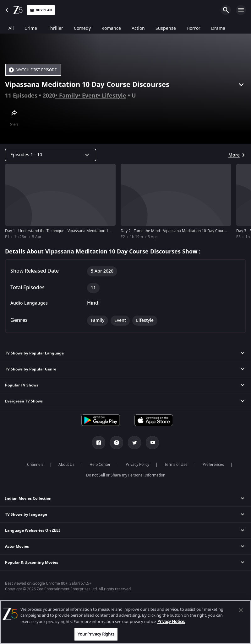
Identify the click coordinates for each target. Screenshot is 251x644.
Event (90, 96)
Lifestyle (114, 96)
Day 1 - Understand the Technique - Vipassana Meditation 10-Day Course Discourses (79, 231)
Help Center (100, 465)
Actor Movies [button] (17, 546)
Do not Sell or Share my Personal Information (126, 475)
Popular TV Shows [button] (22, 385)
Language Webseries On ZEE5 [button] (33, 530)
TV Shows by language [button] (26, 514)
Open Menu (241, 10)
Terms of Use (176, 465)
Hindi (93, 303)
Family (69, 96)
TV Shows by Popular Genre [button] (31, 369)
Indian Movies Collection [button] (28, 498)
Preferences (213, 465)
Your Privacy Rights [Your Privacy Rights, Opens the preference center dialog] (96, 634)
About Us (66, 465)
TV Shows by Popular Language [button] (34, 353)
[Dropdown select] (51, 155)
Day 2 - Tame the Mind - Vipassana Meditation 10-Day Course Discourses (184, 231)
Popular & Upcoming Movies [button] (32, 562)
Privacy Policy (137, 465)
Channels (35, 465)
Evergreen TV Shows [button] (24, 401)
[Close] (241, 610)
